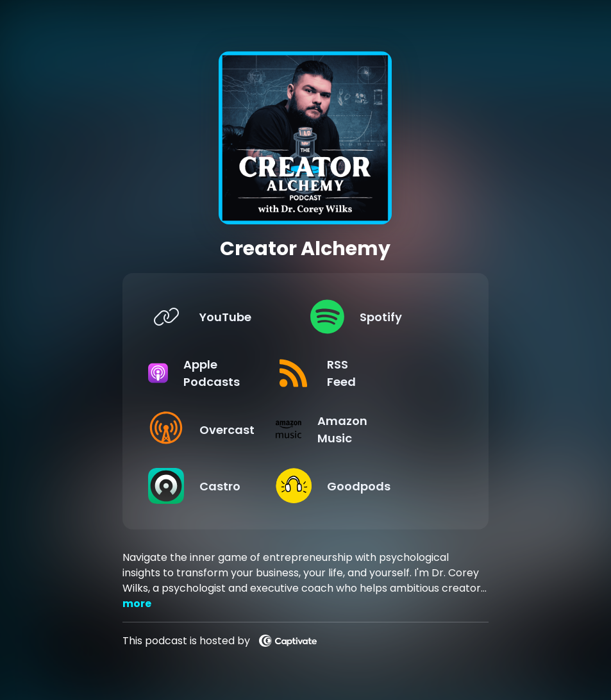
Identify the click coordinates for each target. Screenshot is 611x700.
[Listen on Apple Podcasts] (219, 373)
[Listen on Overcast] (219, 429)
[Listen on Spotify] (381, 317)
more (137, 604)
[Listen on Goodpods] (381, 486)
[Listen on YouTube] (219, 317)
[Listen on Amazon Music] (381, 429)
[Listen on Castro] (219, 486)
